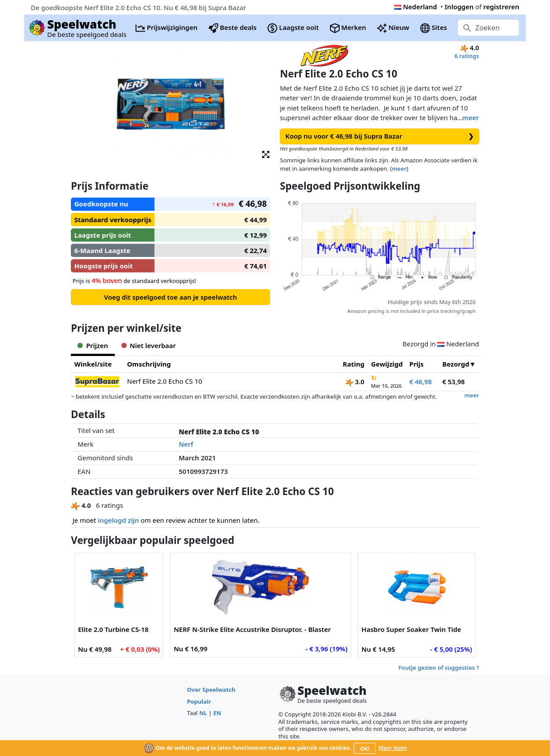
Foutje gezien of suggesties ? (439, 668)
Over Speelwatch (211, 690)
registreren (501, 7)
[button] (266, 154)
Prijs (416, 364)
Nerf (186, 444)
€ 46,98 (420, 382)
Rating (354, 364)
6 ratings (467, 56)
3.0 (355, 382)
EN (217, 713)
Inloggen (459, 7)
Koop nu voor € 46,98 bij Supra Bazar (380, 136)
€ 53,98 (453, 382)
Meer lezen (392, 748)
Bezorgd (456, 364)
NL (203, 713)
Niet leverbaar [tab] (149, 345)
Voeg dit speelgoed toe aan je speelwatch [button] (170, 297)
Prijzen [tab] (93, 345)
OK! (365, 749)
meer (470, 117)
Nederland (416, 7)
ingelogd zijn (118, 520)
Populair (199, 701)
